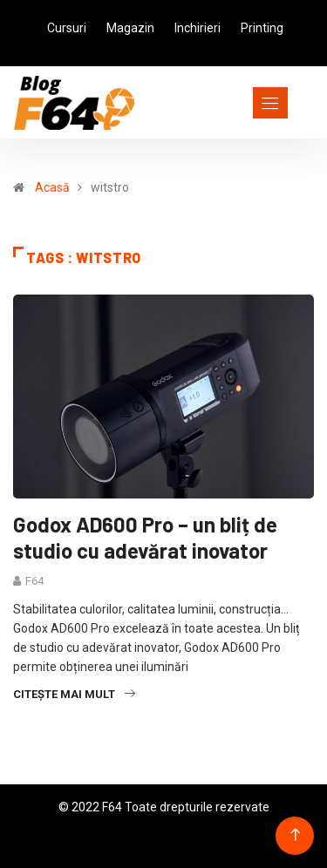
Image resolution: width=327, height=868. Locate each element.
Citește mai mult (74, 694)
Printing (262, 28)
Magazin (130, 28)
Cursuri (67, 28)
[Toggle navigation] (238, 103)
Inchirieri (198, 28)
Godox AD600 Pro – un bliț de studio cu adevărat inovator (145, 537)
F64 (34, 581)
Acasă (52, 187)
